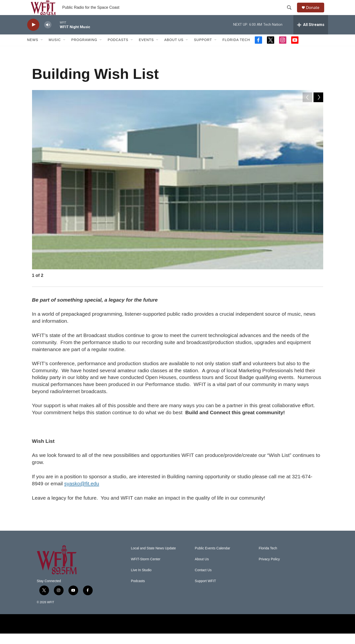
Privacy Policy (269, 570)
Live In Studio (141, 581)
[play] (33, 35)
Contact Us (203, 581)
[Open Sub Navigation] (42, 50)
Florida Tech (236, 50)
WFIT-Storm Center (146, 570)
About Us (174, 50)
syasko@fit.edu (82, 494)
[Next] (318, 287)
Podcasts (118, 50)
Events (146, 50)
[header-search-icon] (291, 13)
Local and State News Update (153, 559)
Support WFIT (205, 591)
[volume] (48, 35)
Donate (316, 13)
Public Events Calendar (213, 559)
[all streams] (311, 35)
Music (55, 50)
